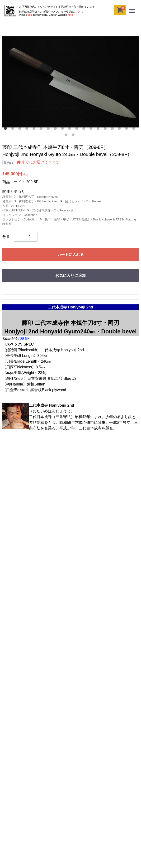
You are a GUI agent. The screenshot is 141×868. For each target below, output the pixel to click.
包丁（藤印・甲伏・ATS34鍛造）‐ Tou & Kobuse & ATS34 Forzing (90, 219)
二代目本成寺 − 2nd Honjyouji (52, 210)
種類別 (7, 197)
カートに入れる (70, 255)
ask (30, 15)
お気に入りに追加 (70, 276)
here (70, 15)
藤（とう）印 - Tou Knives (83, 201)
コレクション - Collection (20, 215)
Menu (133, 9)
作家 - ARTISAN (14, 206)
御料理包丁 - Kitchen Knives (38, 197)
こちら (78, 12)
